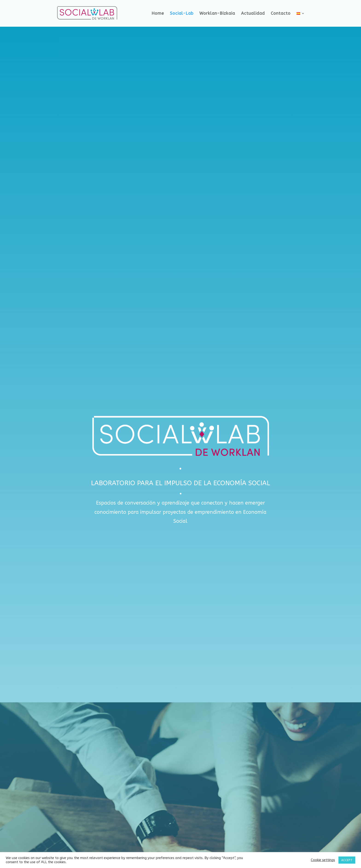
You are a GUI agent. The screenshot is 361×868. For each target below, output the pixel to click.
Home (158, 14)
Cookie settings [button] (323, 860)
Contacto (281, 14)
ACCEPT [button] (347, 860)
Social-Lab (182, 14)
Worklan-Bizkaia (217, 14)
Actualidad (253, 14)
